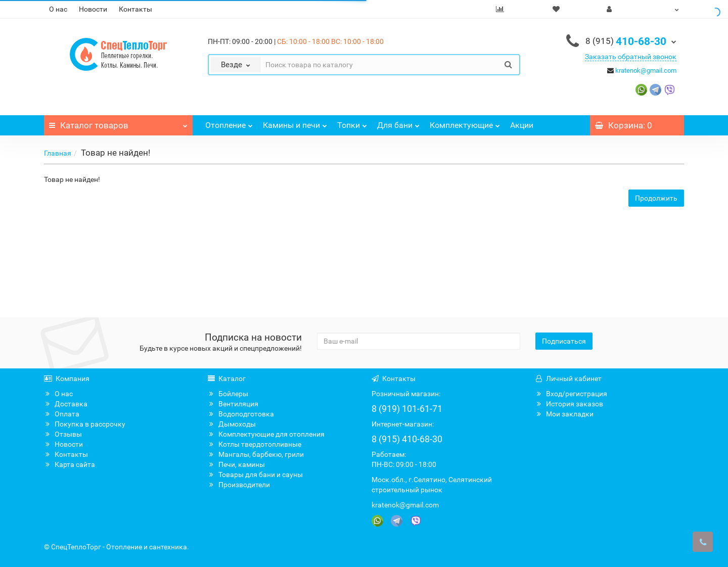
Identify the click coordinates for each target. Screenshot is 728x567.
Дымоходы (232, 424)
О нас (58, 9)
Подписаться (564, 341)
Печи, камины (236, 464)
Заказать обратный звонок (631, 57)
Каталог (118, 123)
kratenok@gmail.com (646, 70)
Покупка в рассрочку (85, 424)
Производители (239, 485)
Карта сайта (70, 464)
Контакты (135, 9)
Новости (93, 9)
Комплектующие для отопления (266, 434)
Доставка (66, 404)
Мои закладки (564, 414)
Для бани (398, 123)
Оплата (62, 414)
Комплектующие (465, 123)
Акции (522, 125)
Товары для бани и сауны (255, 475)
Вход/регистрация (571, 394)
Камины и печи (295, 123)
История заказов (569, 404)
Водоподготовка (241, 414)
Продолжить (656, 198)
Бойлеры (228, 394)
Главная (58, 153)
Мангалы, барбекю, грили (256, 454)
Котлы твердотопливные (255, 444)
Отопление (229, 123)
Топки (352, 123)
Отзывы (63, 434)
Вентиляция (233, 404)
